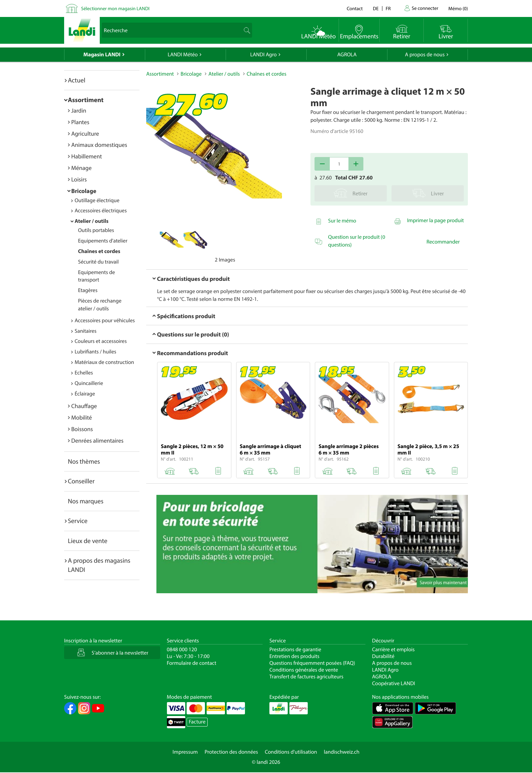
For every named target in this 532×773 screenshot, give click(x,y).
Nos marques (86, 501)
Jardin (79, 110)
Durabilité (383, 656)
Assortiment (86, 100)
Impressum (185, 752)
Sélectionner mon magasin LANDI (115, 8)
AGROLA (347, 55)
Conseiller (81, 481)
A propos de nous (425, 55)
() (458, 8)
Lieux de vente (88, 541)
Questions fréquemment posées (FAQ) (312, 663)
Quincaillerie (89, 383)
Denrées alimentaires (97, 440)
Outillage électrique (97, 200)
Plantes (80, 122)
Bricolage (84, 191)
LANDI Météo (183, 55)
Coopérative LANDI (394, 683)
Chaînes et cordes (99, 251)
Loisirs (79, 179)
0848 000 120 (182, 650)
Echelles (84, 373)
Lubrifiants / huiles (96, 352)
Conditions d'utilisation (291, 752)
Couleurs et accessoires (101, 341)
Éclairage (85, 394)
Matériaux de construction (104, 362)
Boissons (82, 429)
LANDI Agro (263, 55)
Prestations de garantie (295, 650)
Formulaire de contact (192, 663)
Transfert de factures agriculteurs (306, 677)
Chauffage (84, 406)
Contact (355, 8)
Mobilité (82, 417)
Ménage (81, 168)
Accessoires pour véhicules (105, 321)
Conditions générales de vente (304, 670)
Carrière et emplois (394, 650)
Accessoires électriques (101, 211)
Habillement (87, 156)
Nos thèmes (84, 461)
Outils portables (96, 230)
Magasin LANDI (102, 55)
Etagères (88, 290)
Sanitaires (85, 331)
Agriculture (85, 133)
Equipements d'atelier (103, 241)
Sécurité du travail (98, 262)
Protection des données (231, 752)
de (376, 8)
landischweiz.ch (342, 752)
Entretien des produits (294, 656)
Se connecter (425, 8)
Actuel (77, 80)
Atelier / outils (92, 221)
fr (388, 8)
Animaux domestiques (99, 145)
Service (78, 521)
